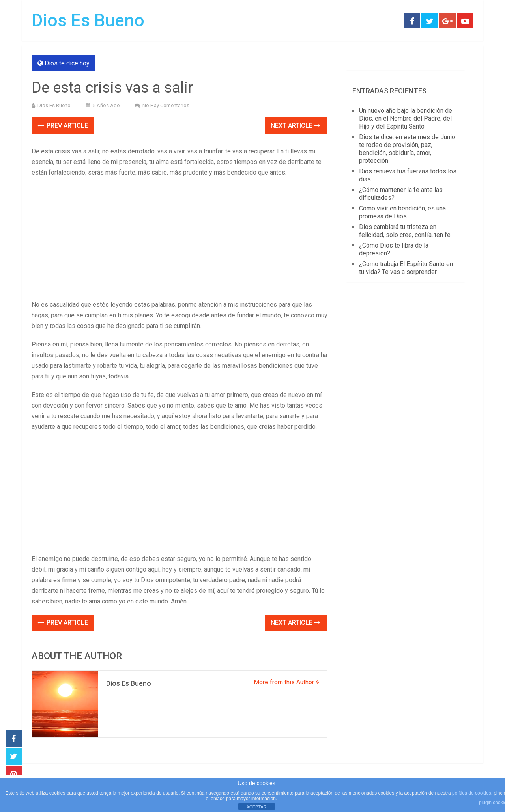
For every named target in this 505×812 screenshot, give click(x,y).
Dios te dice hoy (67, 63)
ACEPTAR (256, 807)
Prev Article (63, 126)
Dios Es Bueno (88, 20)
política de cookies (472, 793)
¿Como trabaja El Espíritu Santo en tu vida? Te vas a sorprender (406, 268)
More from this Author (286, 682)
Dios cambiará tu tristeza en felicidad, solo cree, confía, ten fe (405, 231)
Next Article (296, 126)
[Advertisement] (180, 241)
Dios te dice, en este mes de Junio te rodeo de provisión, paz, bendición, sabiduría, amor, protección (407, 149)
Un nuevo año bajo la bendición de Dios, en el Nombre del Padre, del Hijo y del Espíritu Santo (406, 118)
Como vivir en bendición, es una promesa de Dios (402, 212)
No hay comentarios (166, 105)
